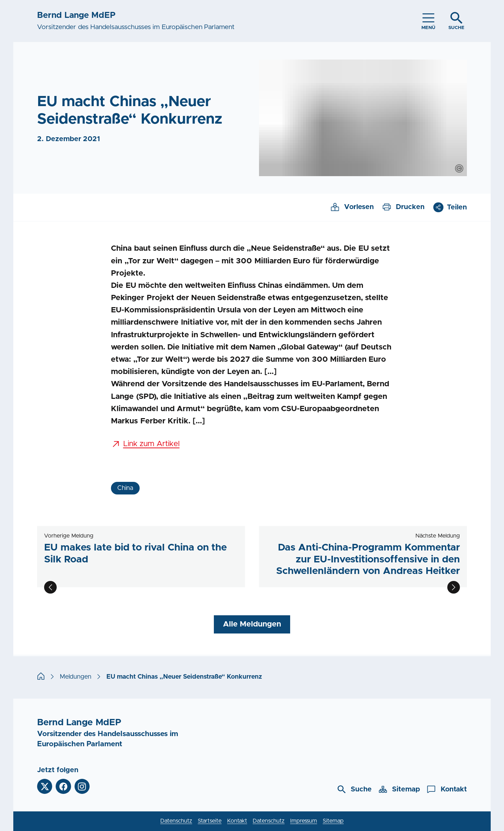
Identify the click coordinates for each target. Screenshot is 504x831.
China (125, 488)
